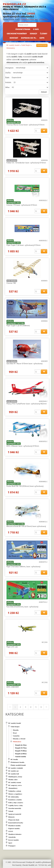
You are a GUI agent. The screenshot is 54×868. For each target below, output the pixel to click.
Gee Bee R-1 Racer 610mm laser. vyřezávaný (24, 364)
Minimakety (11, 48)
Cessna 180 (11, 283)
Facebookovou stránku (34, 19)
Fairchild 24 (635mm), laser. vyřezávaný (22, 607)
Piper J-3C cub (12, 647)
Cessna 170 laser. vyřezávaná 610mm (22, 205)
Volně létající (26, 45)
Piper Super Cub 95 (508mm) (18, 326)
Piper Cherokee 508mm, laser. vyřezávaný (23, 567)
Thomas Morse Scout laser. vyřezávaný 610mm (25, 125)
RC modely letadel (13, 45)
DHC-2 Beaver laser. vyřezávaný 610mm (23, 446)
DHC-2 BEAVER (13, 687)
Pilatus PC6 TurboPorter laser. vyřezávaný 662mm (27, 404)
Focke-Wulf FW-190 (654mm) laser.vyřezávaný (25, 486)
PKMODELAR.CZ (27, 6)
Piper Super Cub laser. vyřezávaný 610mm (23, 245)
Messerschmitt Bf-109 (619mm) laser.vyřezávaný (26, 526)
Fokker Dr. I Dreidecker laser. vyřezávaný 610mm (26, 163)
